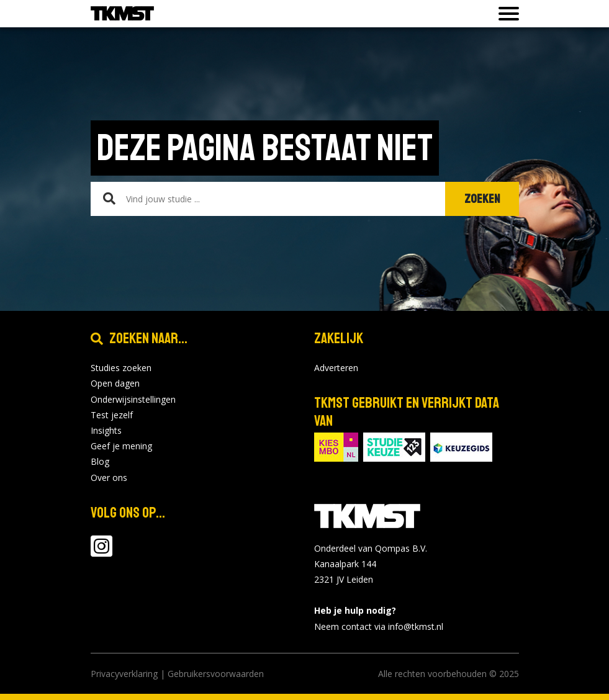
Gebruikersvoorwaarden (216, 674)
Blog (100, 461)
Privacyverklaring (124, 674)
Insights (106, 430)
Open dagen (115, 383)
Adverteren (336, 368)
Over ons (109, 478)
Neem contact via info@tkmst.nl (379, 626)
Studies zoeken (121, 368)
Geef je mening (121, 446)
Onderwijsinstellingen (133, 399)
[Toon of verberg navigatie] (505, 14)
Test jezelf (112, 415)
